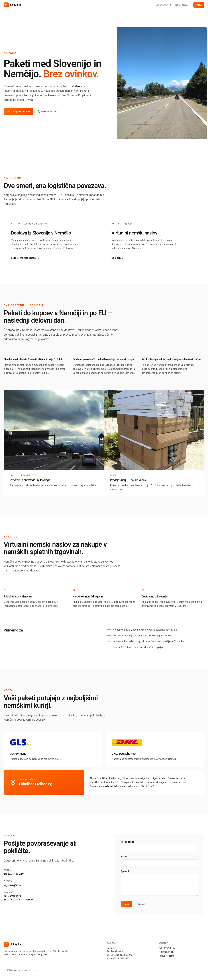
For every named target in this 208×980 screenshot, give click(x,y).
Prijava (199, 5)
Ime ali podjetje (128, 842)
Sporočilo (125, 871)
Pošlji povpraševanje (19, 112)
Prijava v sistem (166, 956)
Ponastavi (141, 904)
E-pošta (124, 857)
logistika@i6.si (182, 5)
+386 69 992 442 (163, 5)
